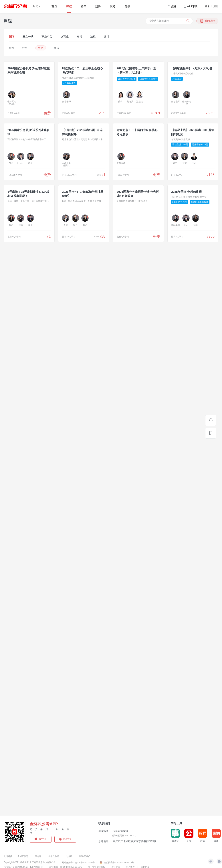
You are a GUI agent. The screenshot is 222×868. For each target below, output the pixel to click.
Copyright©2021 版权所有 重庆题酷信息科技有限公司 (30, 862)
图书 (84, 6)
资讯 (127, 6)
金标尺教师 (54, 856)
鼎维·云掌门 (85, 856)
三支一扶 (28, 37)
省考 (80, 37)
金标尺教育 (23, 856)
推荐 (12, 48)
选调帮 (69, 856)
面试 (57, 48)
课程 (69, 6)
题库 (98, 6)
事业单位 (47, 37)
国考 (12, 37)
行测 (25, 48)
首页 (54, 6)
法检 (93, 37)
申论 (41, 48)
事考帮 (38, 856)
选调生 (65, 37)
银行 (106, 37)
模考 (113, 6)
